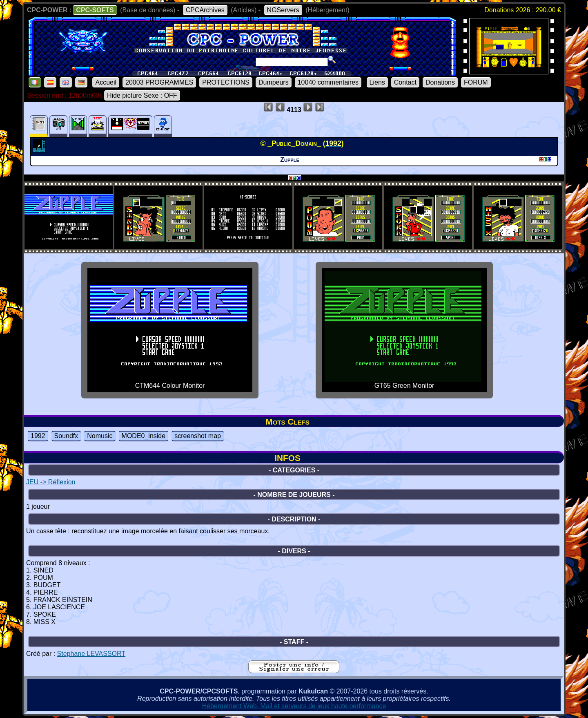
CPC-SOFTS (95, 10)
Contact (405, 82)
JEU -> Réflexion (51, 482)
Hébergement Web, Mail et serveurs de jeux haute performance (294, 706)
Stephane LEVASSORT (91, 654)
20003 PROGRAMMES (159, 82)
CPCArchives (205, 10)
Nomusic (100, 436)
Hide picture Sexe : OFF (142, 95)
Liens (377, 82)
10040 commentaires (328, 82)
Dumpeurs (274, 82)
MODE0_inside (144, 436)
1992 (38, 436)
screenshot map (198, 436)
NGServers (283, 10)
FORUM (476, 82)
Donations (440, 82)
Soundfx (66, 436)
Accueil (106, 82)
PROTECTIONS (226, 82)
